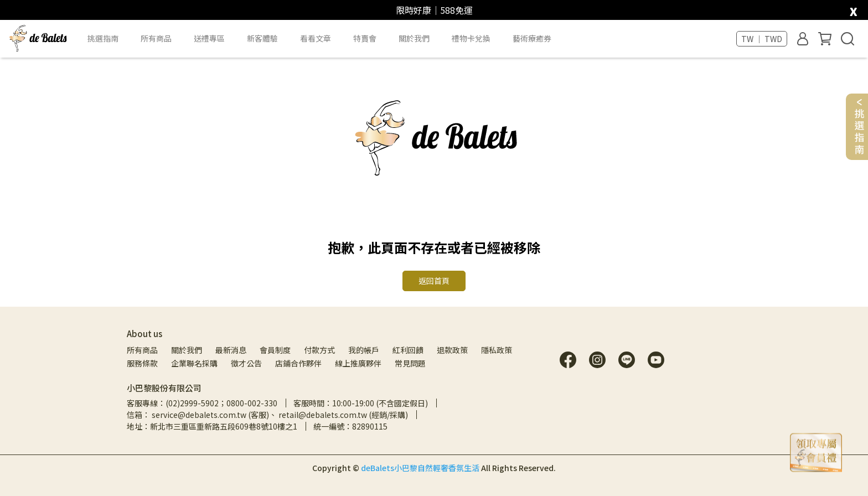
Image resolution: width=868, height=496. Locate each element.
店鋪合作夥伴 (298, 363)
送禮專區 (209, 38)
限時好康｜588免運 (434, 10)
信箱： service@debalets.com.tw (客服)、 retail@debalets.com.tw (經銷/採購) (267, 415)
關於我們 (187, 350)
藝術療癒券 (532, 38)
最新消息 (231, 350)
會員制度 (275, 350)
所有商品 (142, 350)
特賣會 (365, 38)
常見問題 (410, 363)
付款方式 (319, 350)
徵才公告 (246, 363)
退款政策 (452, 350)
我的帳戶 (364, 350)
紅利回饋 (408, 350)
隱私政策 (497, 350)
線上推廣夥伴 (358, 363)
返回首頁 (434, 281)
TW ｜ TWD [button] (762, 39)
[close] (853, 9)
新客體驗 (262, 38)
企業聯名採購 (194, 363)
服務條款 (142, 363)
